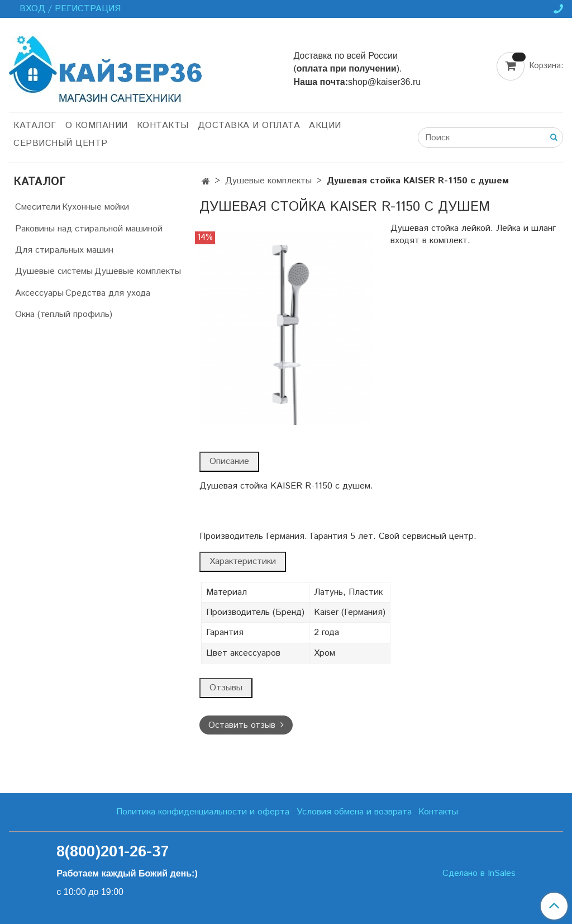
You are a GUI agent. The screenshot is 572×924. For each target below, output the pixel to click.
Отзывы (226, 688)
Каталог (35, 125)
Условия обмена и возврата (354, 812)
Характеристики (243, 561)
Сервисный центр (61, 143)
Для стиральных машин (64, 250)
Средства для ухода (108, 293)
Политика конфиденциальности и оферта (203, 812)
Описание (229, 461)
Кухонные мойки (96, 207)
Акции (325, 125)
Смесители (38, 207)
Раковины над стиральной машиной (89, 229)
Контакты (163, 125)
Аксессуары (39, 293)
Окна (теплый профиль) (64, 314)
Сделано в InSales (479, 874)
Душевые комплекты (268, 181)
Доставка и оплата (249, 125)
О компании (97, 125)
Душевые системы (54, 271)
